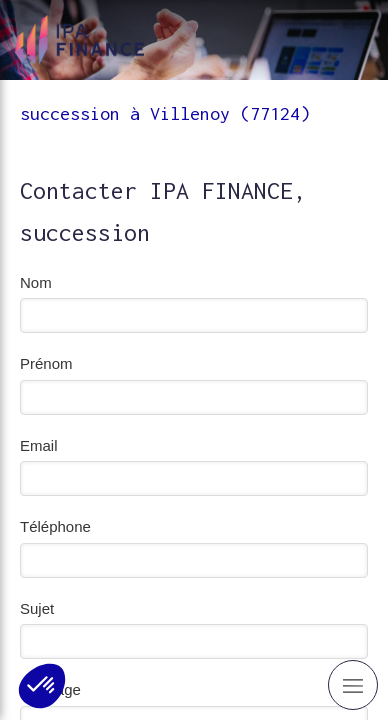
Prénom (46, 363)
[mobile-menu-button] (353, 685)
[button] (42, 686)
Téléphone (55, 526)
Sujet (37, 608)
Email (39, 445)
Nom (36, 282)
